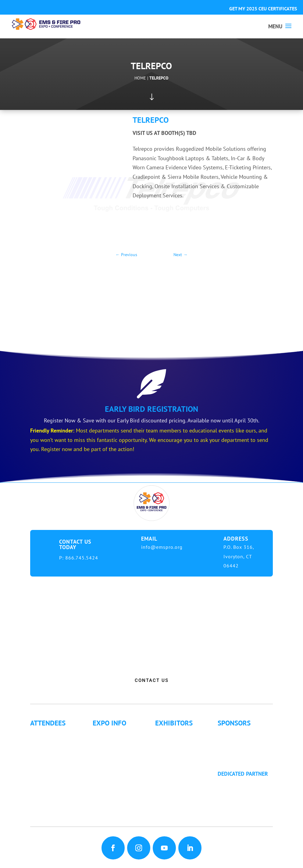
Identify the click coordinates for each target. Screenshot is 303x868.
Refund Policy (114, 775)
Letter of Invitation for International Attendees (58, 766)
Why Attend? (50, 734)
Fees (103, 742)
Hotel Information (119, 750)
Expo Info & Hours (120, 734)
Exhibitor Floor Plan (184, 758)
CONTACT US (152, 680)
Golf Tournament (55, 808)
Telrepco (159, 78)
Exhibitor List (176, 734)
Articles (45, 799)
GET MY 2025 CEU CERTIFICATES (263, 9)
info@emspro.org (162, 547)
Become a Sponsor (245, 750)
